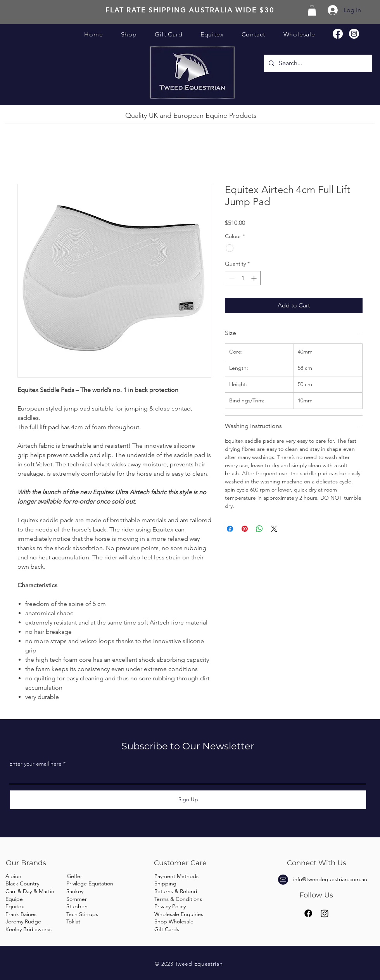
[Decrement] (231, 278)
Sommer (77, 899)
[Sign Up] (188, 800)
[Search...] (317, 63)
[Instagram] (354, 34)
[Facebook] (338, 34)
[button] (312, 10)
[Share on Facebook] (230, 529)
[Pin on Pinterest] (245, 529)
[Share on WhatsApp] (259, 529)
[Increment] (255, 278)
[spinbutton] (243, 278)
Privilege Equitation (90, 883)
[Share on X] (274, 529)
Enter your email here (35, 764)
